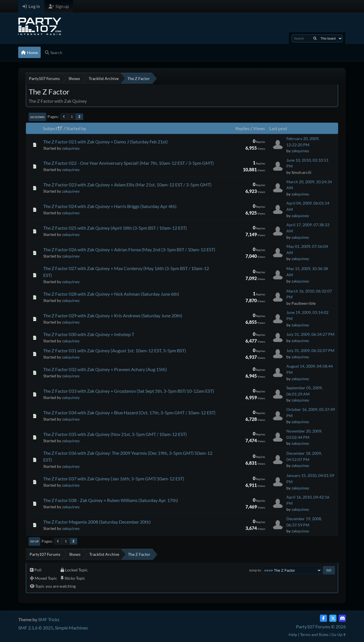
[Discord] (342, 618)
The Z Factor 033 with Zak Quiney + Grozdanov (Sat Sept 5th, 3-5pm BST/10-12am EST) (129, 391)
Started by (76, 128)
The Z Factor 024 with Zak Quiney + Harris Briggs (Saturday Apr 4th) (110, 206)
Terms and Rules (314, 634)
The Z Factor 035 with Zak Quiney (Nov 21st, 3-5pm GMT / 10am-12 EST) (115, 434)
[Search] (315, 38)
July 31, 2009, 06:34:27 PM (310, 334)
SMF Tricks (49, 619)
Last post (278, 128)
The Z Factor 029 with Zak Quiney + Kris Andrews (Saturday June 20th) (113, 315)
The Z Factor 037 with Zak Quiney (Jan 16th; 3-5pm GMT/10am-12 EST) (114, 479)
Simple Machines (71, 628)
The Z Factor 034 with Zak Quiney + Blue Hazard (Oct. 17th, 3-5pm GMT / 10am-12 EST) (129, 412)
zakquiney (71, 148)
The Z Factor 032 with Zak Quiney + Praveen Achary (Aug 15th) (105, 369)
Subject (53, 128)
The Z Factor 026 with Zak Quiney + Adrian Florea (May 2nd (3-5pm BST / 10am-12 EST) (129, 249)
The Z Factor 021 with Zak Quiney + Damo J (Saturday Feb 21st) (106, 142)
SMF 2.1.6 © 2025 (36, 628)
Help (293, 634)
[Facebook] (323, 618)
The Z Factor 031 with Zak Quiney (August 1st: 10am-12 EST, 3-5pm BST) (115, 350)
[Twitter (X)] (333, 618)
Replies (243, 128)
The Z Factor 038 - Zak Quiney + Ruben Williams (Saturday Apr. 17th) (111, 500)
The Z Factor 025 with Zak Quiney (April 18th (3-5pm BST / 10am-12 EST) (115, 228)
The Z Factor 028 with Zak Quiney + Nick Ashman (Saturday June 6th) (111, 294)
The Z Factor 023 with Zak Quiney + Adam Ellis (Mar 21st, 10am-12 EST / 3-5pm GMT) (127, 185)
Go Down (37, 117)
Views (259, 128)
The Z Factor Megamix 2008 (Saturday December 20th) (97, 522)
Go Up (34, 541)
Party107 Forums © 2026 (321, 626)
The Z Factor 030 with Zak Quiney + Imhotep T (89, 334)
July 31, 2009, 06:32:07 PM (310, 350)
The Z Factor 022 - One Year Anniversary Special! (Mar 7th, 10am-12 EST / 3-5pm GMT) (129, 163)
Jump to (255, 570)
